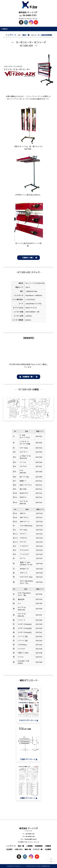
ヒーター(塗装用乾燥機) (43, 35)
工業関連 (29, 846)
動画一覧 (28, 849)
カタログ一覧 (38, 849)
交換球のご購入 (28, 258)
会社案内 (9, 849)
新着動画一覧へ (28, 377)
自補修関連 (39, 846)
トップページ (11, 35)
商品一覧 (26, 35)
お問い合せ (19, 849)
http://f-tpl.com (46, 866)
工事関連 (48, 846)
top (51, 861)
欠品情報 (48, 849)
